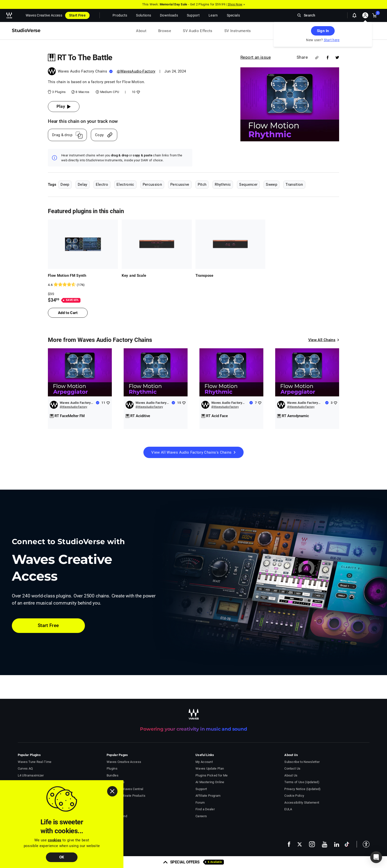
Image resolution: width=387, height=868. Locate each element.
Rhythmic (223, 185)
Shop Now (235, 4)
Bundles (113, 775)
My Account (204, 762)
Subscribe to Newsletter (302, 762)
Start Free (77, 15)
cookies (55, 840)
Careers (201, 816)
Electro (102, 185)
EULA (288, 809)
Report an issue (256, 57)
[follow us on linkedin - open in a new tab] (337, 844)
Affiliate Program (208, 796)
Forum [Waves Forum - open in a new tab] (200, 803)
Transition (294, 185)
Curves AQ (25, 768)
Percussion (152, 185)
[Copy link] (104, 135)
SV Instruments (238, 31)
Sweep (271, 185)
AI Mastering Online (210, 782)
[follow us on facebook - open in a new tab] (289, 844)
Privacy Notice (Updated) (302, 789)
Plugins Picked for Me (212, 775)
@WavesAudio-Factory (136, 71)
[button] (363, 844)
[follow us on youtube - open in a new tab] (325, 844)
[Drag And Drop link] (67, 135)
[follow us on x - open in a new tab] (300, 844)
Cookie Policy (294, 796)
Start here (332, 40)
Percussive (180, 185)
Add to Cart (68, 313)
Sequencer (248, 185)
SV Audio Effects (198, 31)
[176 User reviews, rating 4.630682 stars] (83, 285)
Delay (83, 185)
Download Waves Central (125, 789)
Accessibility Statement (302, 803)
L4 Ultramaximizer (31, 775)
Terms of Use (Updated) (302, 782)
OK (62, 857)
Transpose (204, 276)
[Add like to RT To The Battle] (138, 92)
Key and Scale (134, 276)
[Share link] (317, 58)
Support (201, 789)
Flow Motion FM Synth (67, 276)
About (141, 31)
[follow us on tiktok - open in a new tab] (347, 844)
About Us (291, 775)
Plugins (112, 768)
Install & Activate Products (126, 796)
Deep (65, 185)
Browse (165, 31)
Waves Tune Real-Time (35, 762)
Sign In (323, 31)
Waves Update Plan (210, 768)
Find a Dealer (205, 809)
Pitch (202, 185)
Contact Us (292, 768)
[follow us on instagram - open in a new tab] (312, 844)
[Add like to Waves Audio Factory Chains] (108, 403)
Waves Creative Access (44, 15)
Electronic (125, 185)
